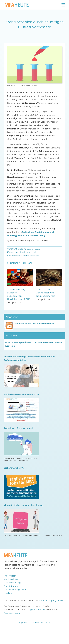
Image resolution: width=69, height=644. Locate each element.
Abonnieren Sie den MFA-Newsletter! (35, 323)
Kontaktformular (12, 613)
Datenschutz (38, 622)
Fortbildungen (11, 586)
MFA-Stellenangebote (15, 590)
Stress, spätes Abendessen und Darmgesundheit (46, 293)
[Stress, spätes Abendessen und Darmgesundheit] (49, 270)
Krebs (26, 256)
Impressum (25, 622)
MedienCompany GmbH (51, 601)
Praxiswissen (10, 576)
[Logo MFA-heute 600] (17, 4)
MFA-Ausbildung (12, 583)
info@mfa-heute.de (36, 609)
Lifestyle (8, 593)
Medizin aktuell (28, 252)
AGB (48, 622)
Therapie (34, 256)
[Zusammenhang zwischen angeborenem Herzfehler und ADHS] (20, 270)
